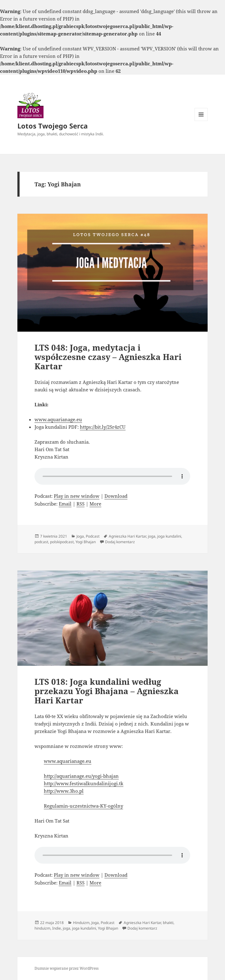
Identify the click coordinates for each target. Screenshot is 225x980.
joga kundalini (169, 536)
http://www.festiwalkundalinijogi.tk (84, 783)
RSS (80, 504)
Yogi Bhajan (86, 542)
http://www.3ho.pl (64, 791)
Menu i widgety (201, 121)
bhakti (168, 923)
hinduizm (42, 928)
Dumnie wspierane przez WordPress (67, 968)
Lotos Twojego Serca (53, 126)
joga (152, 536)
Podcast (93, 536)
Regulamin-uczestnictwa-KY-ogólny (83, 806)
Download (116, 496)
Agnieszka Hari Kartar (127, 536)
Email (65, 504)
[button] (30, 105)
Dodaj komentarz (120, 542)
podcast (41, 542)
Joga (80, 536)
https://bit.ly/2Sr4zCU (103, 427)
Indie (57, 928)
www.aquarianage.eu (58, 419)
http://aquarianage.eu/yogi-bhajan (81, 776)
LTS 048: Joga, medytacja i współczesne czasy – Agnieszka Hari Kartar (108, 357)
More (95, 504)
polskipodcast (62, 542)
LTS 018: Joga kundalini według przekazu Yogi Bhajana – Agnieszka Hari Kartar (107, 691)
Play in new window (77, 496)
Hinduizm (81, 923)
